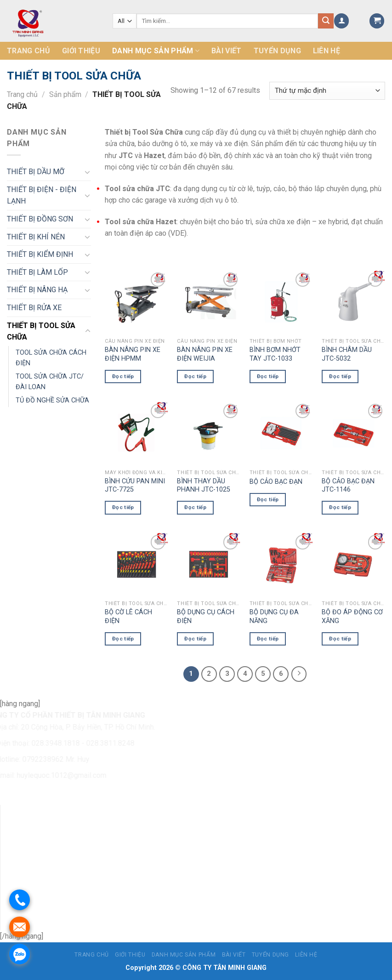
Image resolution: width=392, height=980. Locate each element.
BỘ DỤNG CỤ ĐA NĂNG (274, 617)
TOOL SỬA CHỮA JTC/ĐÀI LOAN (50, 382)
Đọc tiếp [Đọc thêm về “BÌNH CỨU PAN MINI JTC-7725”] (123, 507)
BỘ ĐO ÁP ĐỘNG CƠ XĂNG (352, 617)
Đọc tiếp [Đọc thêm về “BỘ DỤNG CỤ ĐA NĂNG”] (268, 639)
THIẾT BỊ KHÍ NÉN (36, 237)
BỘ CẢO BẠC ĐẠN (276, 482)
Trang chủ (28, 51)
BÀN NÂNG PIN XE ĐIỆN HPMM (133, 354)
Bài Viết (227, 51)
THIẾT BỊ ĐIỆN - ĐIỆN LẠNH (42, 195)
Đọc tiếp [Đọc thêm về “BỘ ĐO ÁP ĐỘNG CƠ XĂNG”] (340, 639)
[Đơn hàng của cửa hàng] (327, 91)
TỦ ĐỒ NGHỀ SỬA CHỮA (52, 400)
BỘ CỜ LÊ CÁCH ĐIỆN (128, 617)
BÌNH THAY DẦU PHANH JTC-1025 (204, 486)
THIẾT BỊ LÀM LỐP (37, 272)
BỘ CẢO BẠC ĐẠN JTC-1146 (348, 486)
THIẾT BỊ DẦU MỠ (36, 172)
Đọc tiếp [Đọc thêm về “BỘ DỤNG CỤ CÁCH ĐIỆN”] (195, 639)
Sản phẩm (65, 94)
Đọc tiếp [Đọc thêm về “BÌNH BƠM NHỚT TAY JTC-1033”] (268, 376)
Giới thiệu (81, 51)
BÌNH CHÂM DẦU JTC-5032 (347, 354)
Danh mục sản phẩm (156, 51)
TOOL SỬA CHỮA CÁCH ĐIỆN (51, 358)
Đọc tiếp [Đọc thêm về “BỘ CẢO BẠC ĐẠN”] (268, 499)
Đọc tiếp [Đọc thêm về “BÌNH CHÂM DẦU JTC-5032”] (340, 376)
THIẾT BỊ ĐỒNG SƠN (40, 219)
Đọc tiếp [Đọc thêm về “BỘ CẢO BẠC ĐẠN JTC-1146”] (340, 507)
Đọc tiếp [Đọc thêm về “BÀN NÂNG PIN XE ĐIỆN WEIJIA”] (195, 376)
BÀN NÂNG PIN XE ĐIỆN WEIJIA (205, 354)
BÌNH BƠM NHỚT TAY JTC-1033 (275, 354)
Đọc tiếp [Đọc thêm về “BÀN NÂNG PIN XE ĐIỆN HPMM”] (123, 376)
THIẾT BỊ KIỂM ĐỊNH (40, 254)
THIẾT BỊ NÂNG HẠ (37, 290)
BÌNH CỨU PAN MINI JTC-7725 (135, 486)
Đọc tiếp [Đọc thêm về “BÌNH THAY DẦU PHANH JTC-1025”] (195, 507)
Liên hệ (327, 51)
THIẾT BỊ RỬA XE (34, 308)
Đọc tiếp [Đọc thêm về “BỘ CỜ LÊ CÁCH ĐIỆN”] (123, 639)
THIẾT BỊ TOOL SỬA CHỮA (41, 331)
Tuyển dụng (277, 51)
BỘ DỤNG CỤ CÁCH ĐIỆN (206, 617)
